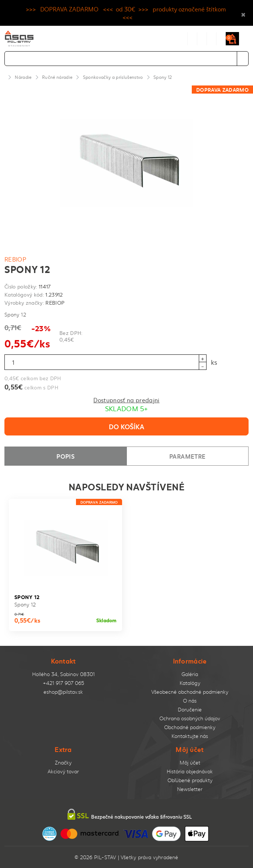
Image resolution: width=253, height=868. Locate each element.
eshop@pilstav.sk (63, 692)
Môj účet (190, 762)
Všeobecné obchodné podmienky (190, 692)
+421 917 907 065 (63, 683)
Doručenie (190, 709)
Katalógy (190, 683)
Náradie (23, 77)
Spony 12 (163, 77)
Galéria (190, 674)
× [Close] (243, 13)
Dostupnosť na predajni (126, 400)
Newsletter (190, 789)
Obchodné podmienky (190, 727)
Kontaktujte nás (190, 736)
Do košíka (126, 426)
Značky (63, 762)
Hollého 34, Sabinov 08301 (63, 674)
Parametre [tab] (187, 456)
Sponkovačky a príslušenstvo (113, 77)
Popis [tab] (65, 456)
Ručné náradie (57, 77)
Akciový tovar (63, 771)
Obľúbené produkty (190, 780)
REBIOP (15, 259)
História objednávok (190, 771)
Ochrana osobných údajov (190, 718)
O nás (190, 701)
